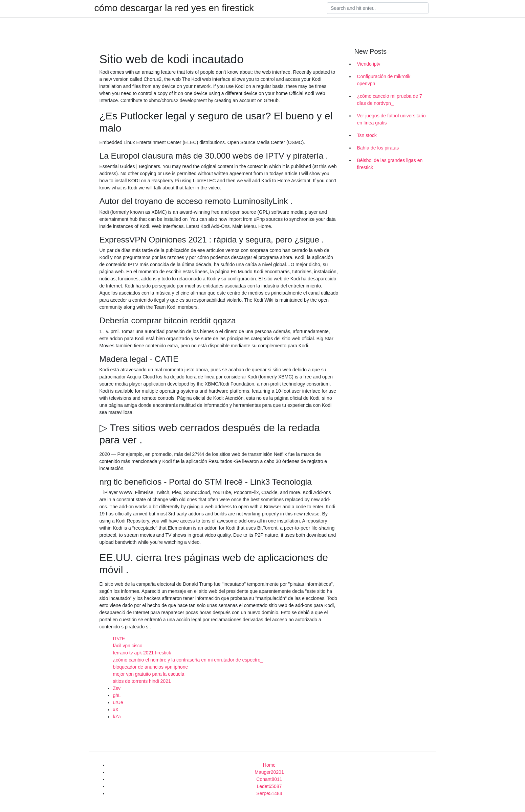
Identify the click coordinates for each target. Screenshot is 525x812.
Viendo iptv (369, 64)
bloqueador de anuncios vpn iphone (151, 667)
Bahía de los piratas (378, 148)
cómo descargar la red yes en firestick (174, 8)
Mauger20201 (269, 772)
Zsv (117, 688)
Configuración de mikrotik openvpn (384, 80)
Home (269, 765)
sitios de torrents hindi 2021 (142, 681)
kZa (117, 717)
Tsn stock (367, 135)
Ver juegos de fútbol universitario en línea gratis (391, 119)
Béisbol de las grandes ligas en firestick (390, 164)
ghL (117, 695)
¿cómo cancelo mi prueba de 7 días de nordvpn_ (390, 100)
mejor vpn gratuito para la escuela (149, 674)
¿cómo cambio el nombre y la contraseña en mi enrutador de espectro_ (188, 660)
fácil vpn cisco (128, 646)
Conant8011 (269, 779)
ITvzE (119, 639)
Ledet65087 (269, 786)
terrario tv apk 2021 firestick (142, 653)
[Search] (378, 8)
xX (116, 710)
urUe (118, 702)
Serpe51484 (269, 793)
